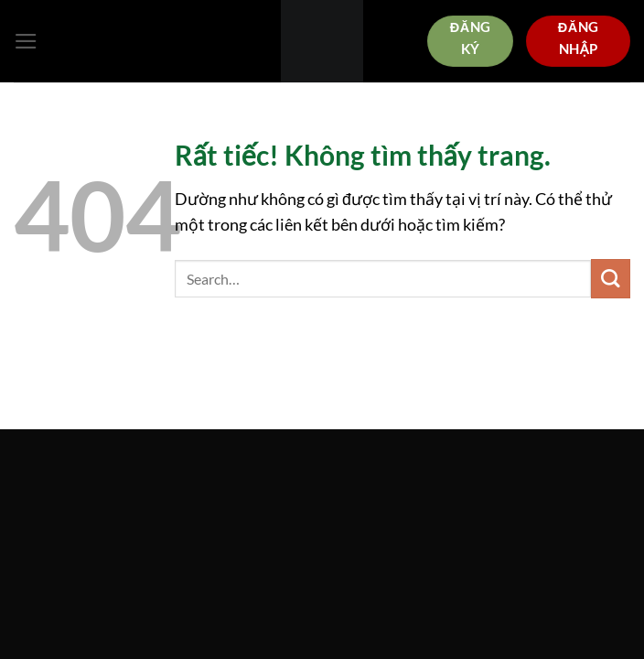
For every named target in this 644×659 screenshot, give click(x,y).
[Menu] (26, 41)
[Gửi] (611, 279)
